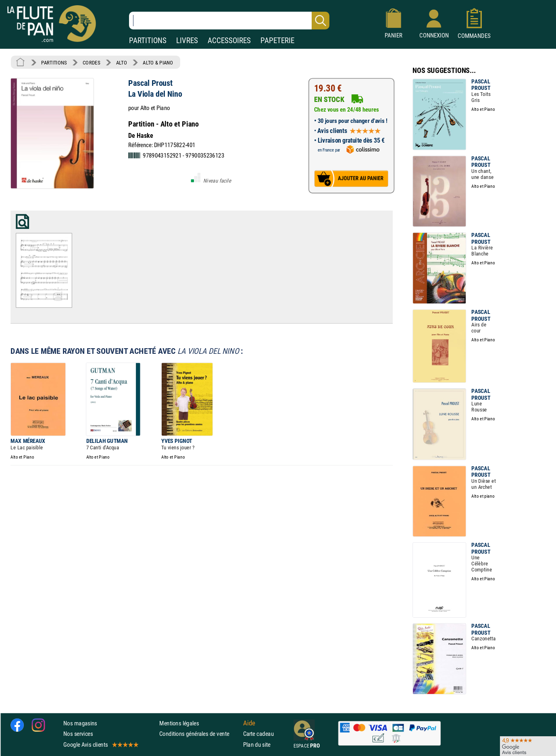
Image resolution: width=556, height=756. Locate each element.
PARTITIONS (148, 40)
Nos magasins (80, 723)
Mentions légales (179, 723)
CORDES (91, 62)
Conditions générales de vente (199, 734)
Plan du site (257, 745)
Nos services (78, 734)
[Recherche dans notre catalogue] (229, 21)
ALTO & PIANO (158, 62)
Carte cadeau (258, 734)
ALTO (122, 62)
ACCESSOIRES (229, 40)
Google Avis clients (100, 745)
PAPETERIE (277, 40)
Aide (249, 723)
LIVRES (187, 40)
